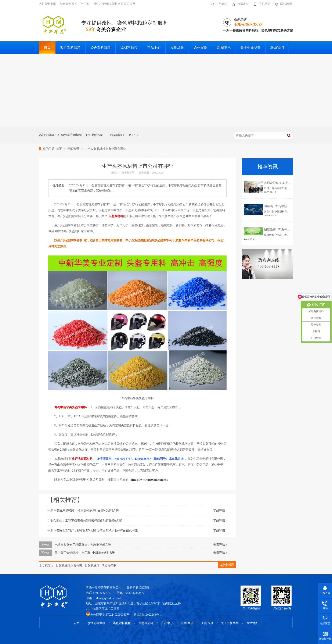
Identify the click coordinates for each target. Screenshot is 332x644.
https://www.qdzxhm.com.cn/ (150, 480)
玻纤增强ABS (95, 135)
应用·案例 (187, 623)
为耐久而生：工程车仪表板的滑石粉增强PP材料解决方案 (85, 521)
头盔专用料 (109, 566)
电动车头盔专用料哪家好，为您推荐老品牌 (83, 545)
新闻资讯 (74, 149)
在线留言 (218, 4)
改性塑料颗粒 (96, 623)
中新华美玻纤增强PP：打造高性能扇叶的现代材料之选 (83, 511)
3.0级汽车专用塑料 (70, 135)
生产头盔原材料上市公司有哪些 (105, 149)
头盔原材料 (92, 566)
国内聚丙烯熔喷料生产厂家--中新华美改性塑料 (85, 553)
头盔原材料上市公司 (69, 566)
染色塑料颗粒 (122, 623)
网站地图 (282, 4)
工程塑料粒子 (116, 135)
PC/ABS (134, 135)
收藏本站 (240, 4)
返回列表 (227, 565)
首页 (59, 149)
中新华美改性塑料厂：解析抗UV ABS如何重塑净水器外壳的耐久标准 (93, 531)
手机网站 (261, 4)
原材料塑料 (146, 623)
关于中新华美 (230, 623)
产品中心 (167, 623)
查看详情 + (220, 545)
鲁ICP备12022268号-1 (148, 615)
